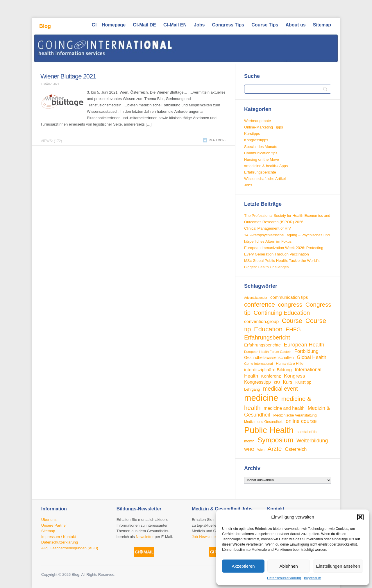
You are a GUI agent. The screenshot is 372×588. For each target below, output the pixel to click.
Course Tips (265, 25)
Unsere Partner (54, 525)
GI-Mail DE (144, 25)
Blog (45, 26)
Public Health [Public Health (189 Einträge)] (269, 430)
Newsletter (145, 537)
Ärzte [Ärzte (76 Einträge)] (274, 449)
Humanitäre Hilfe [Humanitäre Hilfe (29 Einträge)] (290, 364)
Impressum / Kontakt (59, 537)
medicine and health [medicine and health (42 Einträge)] (284, 408)
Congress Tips (228, 25)
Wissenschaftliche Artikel (265, 179)
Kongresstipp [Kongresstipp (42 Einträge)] (257, 382)
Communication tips (261, 153)
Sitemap (322, 25)
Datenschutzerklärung (284, 578)
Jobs (199, 25)
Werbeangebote (257, 121)
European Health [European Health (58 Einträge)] (304, 345)
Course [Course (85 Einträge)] (292, 321)
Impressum (313, 578)
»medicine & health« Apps (266, 166)
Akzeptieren (243, 566)
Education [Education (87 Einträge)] (268, 329)
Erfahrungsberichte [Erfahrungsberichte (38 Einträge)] (262, 345)
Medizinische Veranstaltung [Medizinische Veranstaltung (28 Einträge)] (295, 415)
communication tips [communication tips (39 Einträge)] (289, 297)
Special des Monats (261, 147)
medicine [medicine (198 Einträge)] (261, 398)
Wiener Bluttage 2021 (68, 76)
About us (295, 25)
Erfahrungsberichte (260, 172)
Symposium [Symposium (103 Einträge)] (276, 440)
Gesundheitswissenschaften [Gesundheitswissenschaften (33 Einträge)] (269, 358)
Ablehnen (288, 566)
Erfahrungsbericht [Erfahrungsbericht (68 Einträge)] (267, 337)
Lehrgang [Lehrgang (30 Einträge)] (252, 389)
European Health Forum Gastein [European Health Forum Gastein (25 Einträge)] (268, 352)
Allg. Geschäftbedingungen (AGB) (70, 548)
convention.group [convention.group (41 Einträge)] (261, 321)
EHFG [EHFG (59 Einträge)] (293, 329)
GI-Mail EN (175, 25)
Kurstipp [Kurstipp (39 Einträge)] (303, 382)
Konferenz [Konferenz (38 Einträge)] (271, 376)
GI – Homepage (109, 25)
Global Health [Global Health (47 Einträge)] (312, 357)
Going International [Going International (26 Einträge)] (259, 363)
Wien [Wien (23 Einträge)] (261, 450)
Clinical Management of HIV (268, 228)
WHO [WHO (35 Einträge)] (249, 449)
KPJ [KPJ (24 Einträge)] (277, 383)
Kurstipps (252, 134)
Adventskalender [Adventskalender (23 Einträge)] (256, 298)
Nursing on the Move (262, 159)
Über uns (49, 520)
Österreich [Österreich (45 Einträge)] (296, 449)
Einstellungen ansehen (338, 566)
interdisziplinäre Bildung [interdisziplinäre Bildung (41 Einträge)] (268, 370)
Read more (218, 140)
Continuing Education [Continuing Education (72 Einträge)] (282, 313)
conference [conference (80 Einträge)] (260, 305)
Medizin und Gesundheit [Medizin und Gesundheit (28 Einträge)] (263, 422)
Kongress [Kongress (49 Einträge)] (294, 376)
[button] (360, 517)
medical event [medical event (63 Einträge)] (280, 389)
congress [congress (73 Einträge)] (290, 304)
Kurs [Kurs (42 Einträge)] (287, 382)
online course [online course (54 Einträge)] (301, 421)
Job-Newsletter (204, 537)
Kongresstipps (256, 140)
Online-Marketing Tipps (264, 127)
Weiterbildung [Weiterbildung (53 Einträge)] (312, 441)
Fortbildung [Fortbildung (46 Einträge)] (306, 351)
